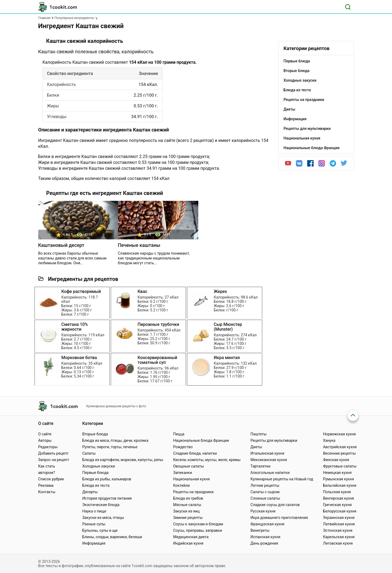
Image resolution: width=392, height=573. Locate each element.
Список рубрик (51, 479)
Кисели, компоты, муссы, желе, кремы (207, 460)
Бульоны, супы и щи (100, 530)
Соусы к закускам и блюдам (198, 524)
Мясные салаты (187, 505)
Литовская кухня (338, 543)
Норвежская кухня (339, 434)
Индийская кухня (188, 543)
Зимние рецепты (188, 518)
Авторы (45, 440)
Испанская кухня (265, 537)
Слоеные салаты (265, 498)
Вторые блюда (95, 434)
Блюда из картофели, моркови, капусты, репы (123, 460)
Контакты (47, 492)
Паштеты (258, 434)
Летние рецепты (265, 485)
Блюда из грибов (188, 498)
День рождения (264, 543)
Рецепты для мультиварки (274, 440)
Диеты (256, 447)
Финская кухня (336, 460)
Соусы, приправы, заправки (198, 530)
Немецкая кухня (337, 473)
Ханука (329, 440)
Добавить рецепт (54, 453)
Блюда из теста (96, 485)
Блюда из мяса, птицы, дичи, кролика (115, 440)
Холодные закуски (98, 466)
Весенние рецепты (339, 453)
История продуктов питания (107, 498)
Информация (94, 543)
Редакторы (48, 447)
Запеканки (182, 473)
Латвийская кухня (339, 524)
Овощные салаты (189, 466)
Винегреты (260, 530)
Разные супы (94, 524)
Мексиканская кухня (269, 460)
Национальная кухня (191, 479)
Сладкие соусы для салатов (275, 505)
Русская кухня (263, 511)
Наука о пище (94, 511)
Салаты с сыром (265, 492)
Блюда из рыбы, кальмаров (107, 479)
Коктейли (181, 485)
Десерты (90, 492)
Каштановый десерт (61, 245)
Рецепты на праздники (193, 492)
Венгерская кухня (338, 498)
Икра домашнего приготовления (279, 518)
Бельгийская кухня (340, 485)
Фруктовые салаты (340, 466)
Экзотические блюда (101, 505)
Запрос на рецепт (54, 460)
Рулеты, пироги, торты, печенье (110, 447)
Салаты (89, 453)
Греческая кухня (337, 505)
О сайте (45, 434)
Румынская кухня (338, 479)
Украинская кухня (339, 518)
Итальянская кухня (267, 453)
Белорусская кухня (340, 511)
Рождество (183, 447)
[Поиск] (348, 7)
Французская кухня (267, 524)
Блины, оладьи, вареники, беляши (112, 537)
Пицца (179, 434)
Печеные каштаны (139, 245)
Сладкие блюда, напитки (195, 453)
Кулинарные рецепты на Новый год (282, 479)
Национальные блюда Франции (201, 440)
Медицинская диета (191, 537)
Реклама (46, 485)
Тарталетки (260, 466)
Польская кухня (337, 492)
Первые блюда (95, 473)
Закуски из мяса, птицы (103, 518)
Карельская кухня (339, 537)
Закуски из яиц (186, 511)
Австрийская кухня (340, 447)
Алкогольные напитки (270, 473)
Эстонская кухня (338, 530)
